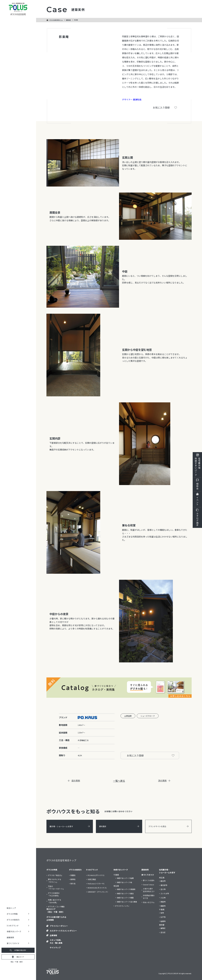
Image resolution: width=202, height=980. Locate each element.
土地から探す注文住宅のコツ (149, 890)
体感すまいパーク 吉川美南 (127, 902)
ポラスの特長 (52, 870)
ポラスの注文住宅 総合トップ (61, 860)
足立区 (163, 932)
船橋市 (163, 921)
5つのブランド (92, 870)
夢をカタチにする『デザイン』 (55, 881)
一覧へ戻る (119, 781)
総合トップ (11, 908)
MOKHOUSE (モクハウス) (97, 888)
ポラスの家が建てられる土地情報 (56, 918)
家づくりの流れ (149, 880)
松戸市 (163, 917)
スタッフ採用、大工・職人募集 (56, 941)
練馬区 (163, 928)
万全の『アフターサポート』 (56, 888)
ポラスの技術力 (75, 870)
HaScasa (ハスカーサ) (96, 884)
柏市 (162, 913)
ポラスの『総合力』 (55, 875)
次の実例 (164, 781)
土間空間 (128, 716)
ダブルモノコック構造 (56, 906)
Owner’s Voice (148, 885)
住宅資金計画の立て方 (149, 897)
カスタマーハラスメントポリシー (63, 931)
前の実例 (74, 781)
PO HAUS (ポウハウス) (96, 875)
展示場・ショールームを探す (70, 826)
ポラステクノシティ (122, 906)
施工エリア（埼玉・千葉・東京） (55, 910)
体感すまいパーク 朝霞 (125, 898)
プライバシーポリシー (59, 926)
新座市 (163, 902)
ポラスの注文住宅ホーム (56, 20)
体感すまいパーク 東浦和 (126, 889)
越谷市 (163, 881)
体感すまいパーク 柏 (124, 882)
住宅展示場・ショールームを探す (167, 871)
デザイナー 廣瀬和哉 (132, 100)
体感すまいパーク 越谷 (125, 893)
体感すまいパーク (121, 870)
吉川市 (163, 889)
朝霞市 (163, 906)
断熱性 (73, 879)
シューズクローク (148, 716)
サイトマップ (55, 947)
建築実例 (10, 937)
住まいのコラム (149, 902)
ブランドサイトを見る (168, 826)
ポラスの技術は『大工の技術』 (54, 894)
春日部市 (164, 885)
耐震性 (73, 875)
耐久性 (73, 884)
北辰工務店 (92, 879)
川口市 (163, 898)
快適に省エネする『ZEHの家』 (55, 901)
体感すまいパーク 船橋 (125, 878)
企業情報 (53, 935)
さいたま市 (165, 893)
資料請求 (119, 826)
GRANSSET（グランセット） (98, 892)
